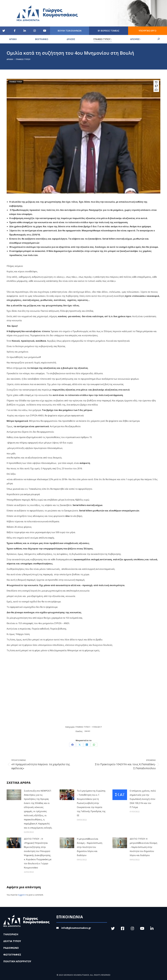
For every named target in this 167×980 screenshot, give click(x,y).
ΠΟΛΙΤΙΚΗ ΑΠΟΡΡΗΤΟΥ (17, 961)
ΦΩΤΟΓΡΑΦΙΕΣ (12, 955)
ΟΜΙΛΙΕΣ (87, 731)
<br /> (63, 686)
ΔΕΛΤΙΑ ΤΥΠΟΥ (12, 941)
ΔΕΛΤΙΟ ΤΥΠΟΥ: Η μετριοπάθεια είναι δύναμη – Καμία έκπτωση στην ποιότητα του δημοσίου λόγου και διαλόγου (143, 847)
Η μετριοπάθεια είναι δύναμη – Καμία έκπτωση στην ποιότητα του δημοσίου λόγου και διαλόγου (90, 847)
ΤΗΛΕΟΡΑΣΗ (11, 934)
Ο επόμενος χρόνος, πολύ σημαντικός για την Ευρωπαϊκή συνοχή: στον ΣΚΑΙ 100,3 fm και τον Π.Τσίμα (143, 799)
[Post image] (14, 795)
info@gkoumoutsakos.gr (74, 928)
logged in (22, 895)
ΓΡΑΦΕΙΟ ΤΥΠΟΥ (16, 82)
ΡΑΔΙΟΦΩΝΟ (11, 948)
